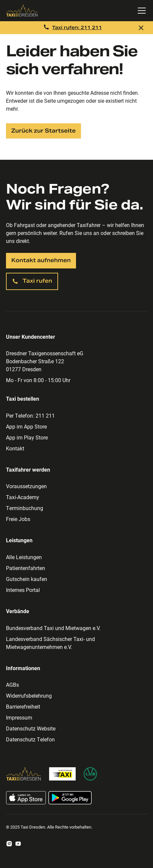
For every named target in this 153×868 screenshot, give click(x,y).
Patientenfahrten (26, 568)
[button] (140, 11)
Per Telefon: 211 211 (30, 415)
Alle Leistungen (24, 557)
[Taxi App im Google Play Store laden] (70, 798)
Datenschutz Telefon (30, 739)
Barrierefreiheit (23, 706)
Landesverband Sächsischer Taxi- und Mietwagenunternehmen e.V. (50, 643)
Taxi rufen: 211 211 (77, 28)
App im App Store (26, 426)
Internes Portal (23, 590)
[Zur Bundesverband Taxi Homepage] (62, 774)
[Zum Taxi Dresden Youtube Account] (18, 844)
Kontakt (15, 448)
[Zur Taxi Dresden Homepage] (24, 774)
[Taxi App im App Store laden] (26, 798)
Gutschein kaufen (27, 579)
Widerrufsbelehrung (29, 695)
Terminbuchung (25, 508)
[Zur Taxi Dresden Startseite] (67, 11)
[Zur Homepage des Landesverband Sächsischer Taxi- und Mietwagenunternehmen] (90, 774)
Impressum (19, 717)
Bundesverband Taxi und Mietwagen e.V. (53, 628)
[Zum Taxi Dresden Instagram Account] (9, 844)
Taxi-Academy (23, 497)
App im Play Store (27, 437)
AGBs (12, 685)
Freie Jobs (18, 519)
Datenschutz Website (31, 728)
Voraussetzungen (26, 486)
